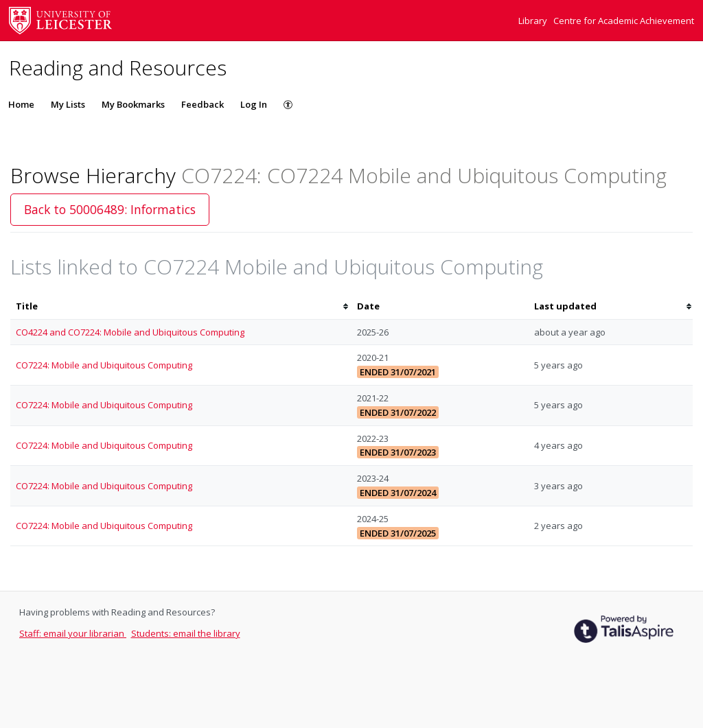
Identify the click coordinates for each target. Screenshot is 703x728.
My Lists (68, 104)
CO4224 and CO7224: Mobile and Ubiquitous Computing (130, 332)
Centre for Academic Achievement (624, 21)
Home (21, 104)
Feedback (203, 104)
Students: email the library (186, 633)
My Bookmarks (133, 104)
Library (534, 21)
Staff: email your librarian (73, 633)
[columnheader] (181, 306)
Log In (254, 104)
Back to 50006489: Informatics (110, 209)
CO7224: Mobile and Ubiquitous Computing (104, 365)
